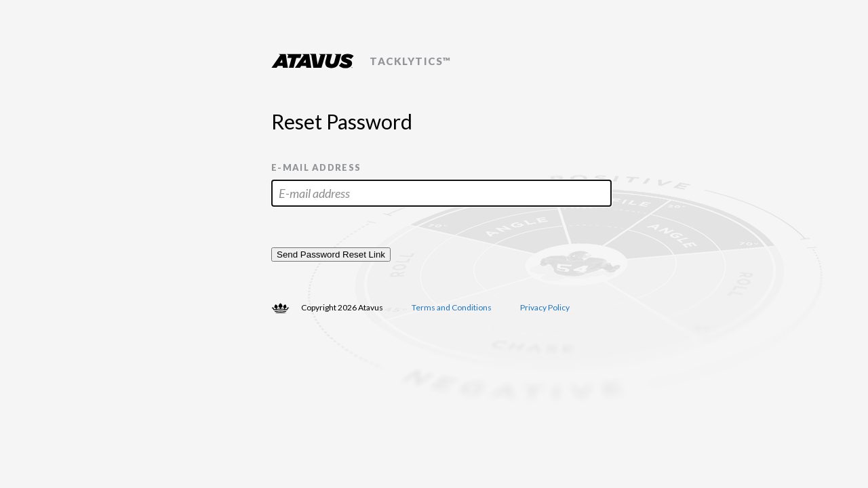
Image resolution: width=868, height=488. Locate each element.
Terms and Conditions (452, 307)
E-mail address (316, 167)
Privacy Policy (545, 307)
